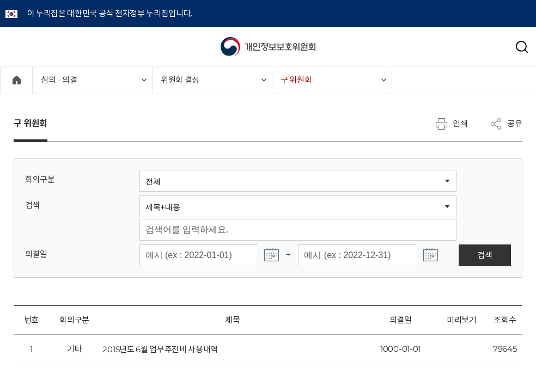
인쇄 (452, 124)
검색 (32, 205)
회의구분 (40, 179)
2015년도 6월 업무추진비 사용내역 (160, 349)
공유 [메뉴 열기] (506, 124)
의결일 (36, 254)
